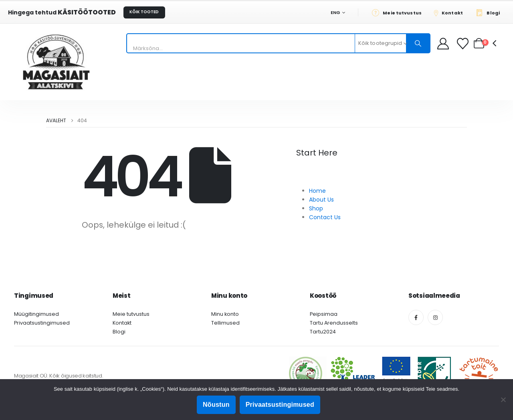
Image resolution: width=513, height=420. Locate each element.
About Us (321, 200)
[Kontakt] (451, 12)
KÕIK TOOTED (144, 12)
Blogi (119, 332)
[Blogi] (490, 12)
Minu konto (225, 314)
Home (317, 191)
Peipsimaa (324, 314)
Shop (316, 208)
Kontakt (122, 323)
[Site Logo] (56, 62)
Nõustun (216, 405)
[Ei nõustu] (503, 400)
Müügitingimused (36, 314)
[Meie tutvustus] (399, 12)
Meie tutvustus (131, 314)
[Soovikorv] (464, 43)
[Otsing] (418, 43)
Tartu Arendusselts (334, 323)
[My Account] (443, 43)
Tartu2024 (323, 332)
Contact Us (325, 217)
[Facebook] (416, 317)
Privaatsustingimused (42, 323)
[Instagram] (435, 317)
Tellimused (225, 323)
